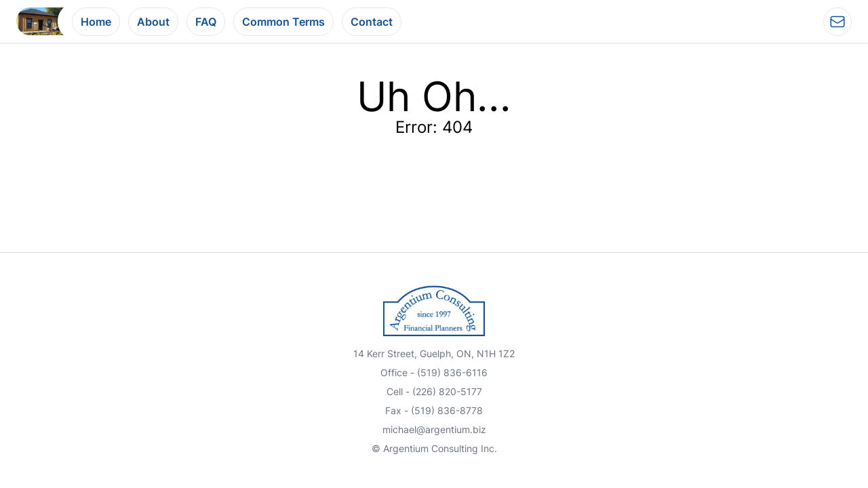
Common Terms (283, 22)
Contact (372, 22)
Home (96, 22)
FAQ (206, 22)
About (153, 22)
